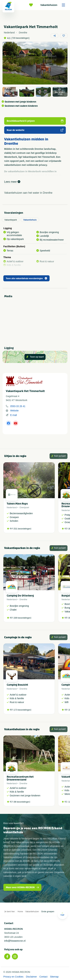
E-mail (14, 415)
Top (62, 914)
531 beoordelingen (22, 529)
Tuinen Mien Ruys (17, 504)
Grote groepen (48, 912)
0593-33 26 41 (18, 406)
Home (20, 912)
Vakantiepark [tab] (11, 220)
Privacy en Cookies (13, 977)
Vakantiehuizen (54, 5)
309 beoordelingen (22, 618)
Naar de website (35, 130)
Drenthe (23, 599)
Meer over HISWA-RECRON (22, 887)
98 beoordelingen (22, 802)
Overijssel (24, 507)
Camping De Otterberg (20, 596)
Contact (43, 977)
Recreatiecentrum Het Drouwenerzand (20, 778)
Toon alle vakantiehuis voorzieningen (26, 278)
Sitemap (54, 977)
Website (14, 411)
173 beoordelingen (22, 710)
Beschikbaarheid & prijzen (35, 121)
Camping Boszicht (17, 685)
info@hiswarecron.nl (15, 941)
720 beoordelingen (20, 38)
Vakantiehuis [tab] (30, 220)
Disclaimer (31, 977)
